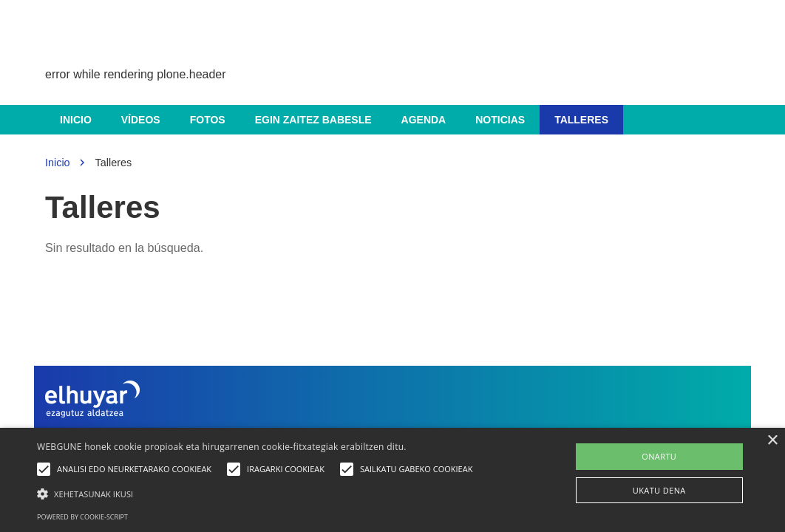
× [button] (772, 441)
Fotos (208, 120)
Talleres (581, 120)
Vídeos (141, 120)
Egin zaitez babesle (313, 120)
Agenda (424, 120)
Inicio (76, 120)
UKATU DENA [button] (659, 490)
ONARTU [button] (659, 456)
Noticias (500, 120)
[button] (258, 493)
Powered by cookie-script (82, 517)
